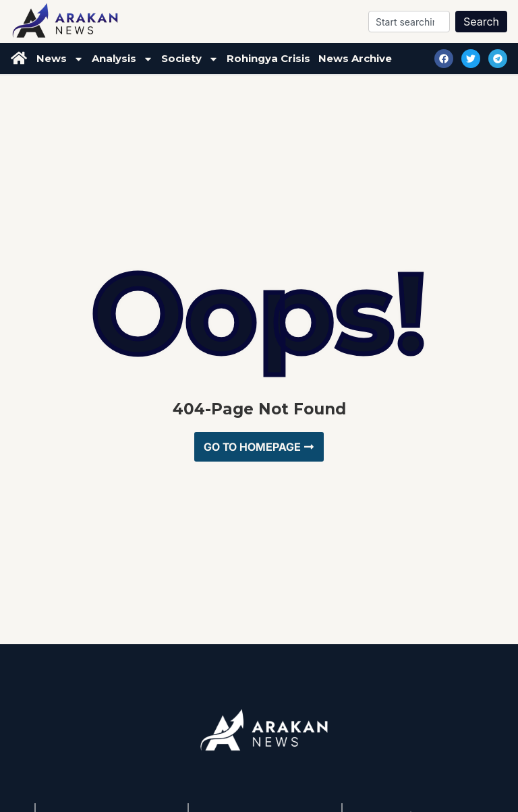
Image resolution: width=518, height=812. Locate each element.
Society (190, 59)
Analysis (122, 59)
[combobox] (409, 22)
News (60, 59)
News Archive (355, 58)
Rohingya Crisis (268, 58)
